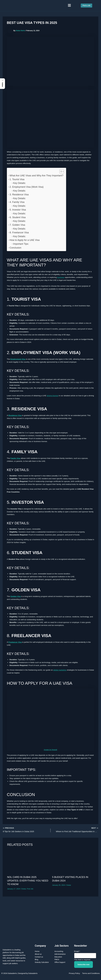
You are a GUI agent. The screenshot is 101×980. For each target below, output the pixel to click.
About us (38, 955)
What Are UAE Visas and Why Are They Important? (36, 176)
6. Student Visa (18, 217)
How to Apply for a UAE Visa (25, 240)
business (61, 277)
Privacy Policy (74, 974)
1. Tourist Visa (17, 179)
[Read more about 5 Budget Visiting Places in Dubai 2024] (73, 862)
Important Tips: (21, 244)
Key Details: (19, 183)
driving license (53, 396)
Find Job (30, 889)
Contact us (39, 958)
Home (37, 952)
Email (77, 952)
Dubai (24, 889)
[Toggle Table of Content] (60, 171)
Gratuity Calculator (42, 963)
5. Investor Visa (18, 210)
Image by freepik (50, 750)
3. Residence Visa (19, 195)
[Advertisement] (50, 920)
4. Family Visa (17, 202)
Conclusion (15, 248)
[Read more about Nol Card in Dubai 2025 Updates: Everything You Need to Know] (28, 862)
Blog (36, 960)
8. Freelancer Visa (19, 233)
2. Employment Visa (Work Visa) (27, 187)
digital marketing (60, 670)
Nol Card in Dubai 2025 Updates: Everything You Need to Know (28, 881)
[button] (69, 6)
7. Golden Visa (17, 225)
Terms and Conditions (91, 974)
